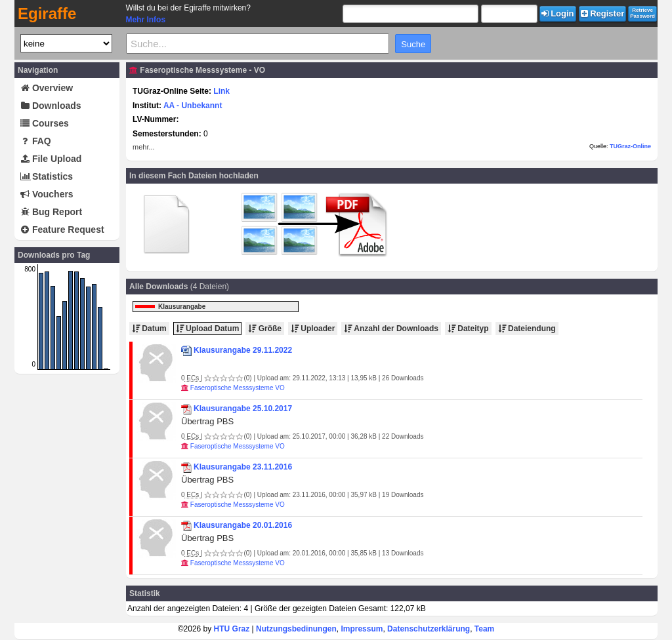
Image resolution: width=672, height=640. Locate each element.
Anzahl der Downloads (391, 329)
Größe (265, 329)
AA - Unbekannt (193, 106)
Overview (47, 88)
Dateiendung (527, 329)
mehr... (144, 147)
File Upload (51, 159)
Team (484, 629)
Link (221, 91)
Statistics (47, 176)
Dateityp (468, 329)
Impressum (362, 629)
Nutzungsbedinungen (296, 629)
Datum (149, 329)
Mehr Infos (145, 20)
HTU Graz (232, 629)
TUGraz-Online (630, 146)
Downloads (51, 106)
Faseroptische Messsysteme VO (238, 388)
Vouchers (47, 194)
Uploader (313, 329)
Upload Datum (208, 329)
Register (603, 13)
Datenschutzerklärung (429, 629)
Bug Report (51, 212)
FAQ (36, 141)
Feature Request (62, 230)
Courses (45, 123)
